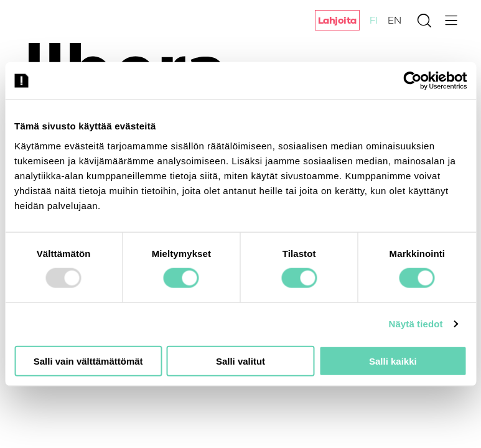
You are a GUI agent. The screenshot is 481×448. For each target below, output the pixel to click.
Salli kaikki (393, 361)
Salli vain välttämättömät (88, 361)
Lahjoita (337, 21)
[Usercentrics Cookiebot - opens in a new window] (412, 81)
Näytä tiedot (416, 324)
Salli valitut (240, 361)
